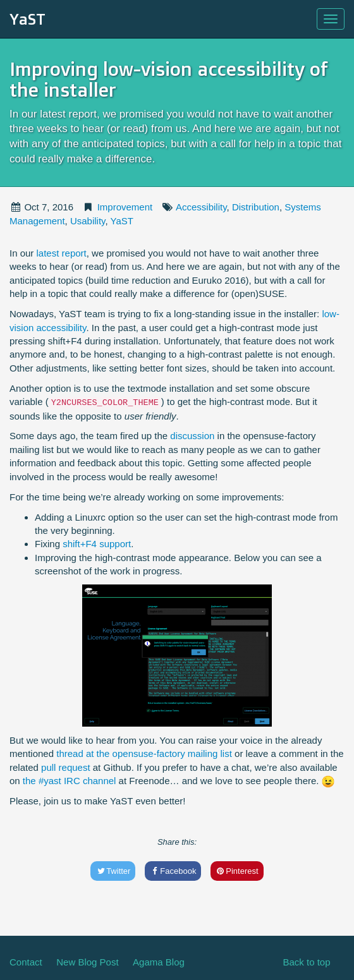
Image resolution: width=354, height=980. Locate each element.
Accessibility (201, 207)
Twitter (113, 871)
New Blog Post (87, 962)
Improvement (125, 207)
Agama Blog (159, 962)
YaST (27, 19)
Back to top (306, 962)
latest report (62, 253)
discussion (192, 436)
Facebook (173, 871)
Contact (26, 962)
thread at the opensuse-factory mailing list (144, 753)
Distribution (256, 207)
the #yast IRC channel (70, 781)
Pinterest (237, 871)
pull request (66, 767)
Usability (88, 221)
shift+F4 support (97, 544)
